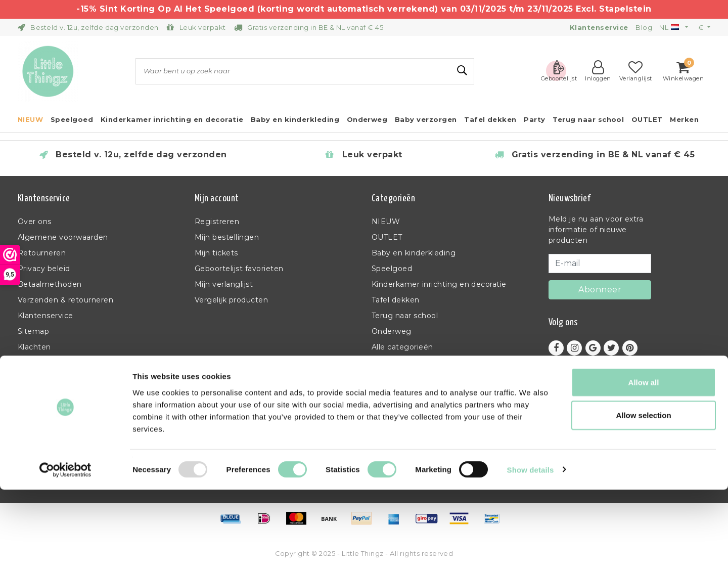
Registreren (217, 222)
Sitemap (33, 331)
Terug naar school (405, 316)
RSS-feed (35, 363)
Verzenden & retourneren (65, 300)
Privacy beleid (44, 269)
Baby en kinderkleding (414, 253)
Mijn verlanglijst (224, 284)
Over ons (35, 222)
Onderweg (392, 331)
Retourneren (42, 253)
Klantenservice (45, 316)
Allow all (644, 463)
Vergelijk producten (231, 300)
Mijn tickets (216, 253)
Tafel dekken (396, 300)
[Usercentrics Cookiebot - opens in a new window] (65, 550)
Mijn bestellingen (227, 237)
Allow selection (643, 496)
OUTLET (387, 237)
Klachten (34, 347)
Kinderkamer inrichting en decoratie (439, 284)
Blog (644, 27)
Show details (531, 550)
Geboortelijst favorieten (239, 269)
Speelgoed (392, 269)
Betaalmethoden (50, 284)
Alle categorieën (402, 347)
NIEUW (386, 222)
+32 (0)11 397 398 (580, 426)
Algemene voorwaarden (63, 237)
